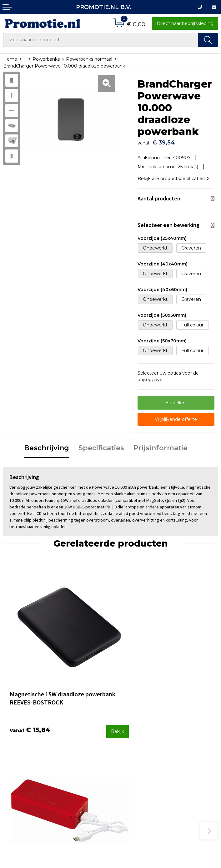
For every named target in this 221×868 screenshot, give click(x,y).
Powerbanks (46, 59)
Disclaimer (180, 770)
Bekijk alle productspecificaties (173, 175)
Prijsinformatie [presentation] (161, 445)
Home (10, 59)
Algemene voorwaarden (183, 741)
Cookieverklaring (187, 753)
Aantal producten (159, 195)
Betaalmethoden (132, 736)
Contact (122, 728)
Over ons (68, 728)
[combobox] (101, 40)
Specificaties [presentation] (101, 445)
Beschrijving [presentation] (47, 445)
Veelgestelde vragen (81, 736)
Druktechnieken (76, 744)
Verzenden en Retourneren (129, 749)
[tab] (47, 445)
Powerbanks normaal (89, 59)
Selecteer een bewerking (168, 222)
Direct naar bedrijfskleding (185, 23)
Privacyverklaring (187, 761)
